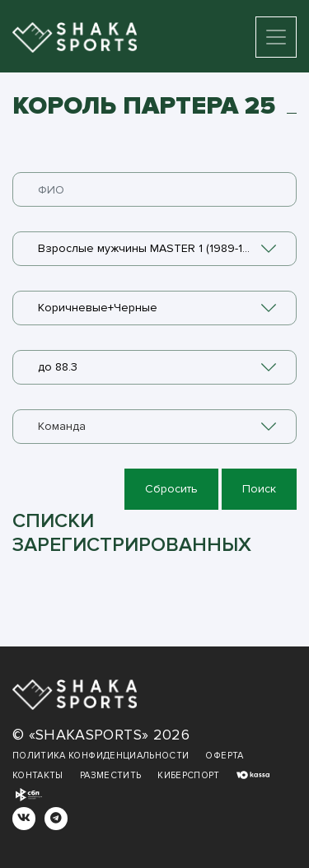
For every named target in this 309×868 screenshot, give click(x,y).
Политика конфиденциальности (101, 756)
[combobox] (154, 249)
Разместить (111, 775)
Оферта (224, 756)
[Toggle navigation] (276, 37)
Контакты (38, 775)
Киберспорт (189, 775)
